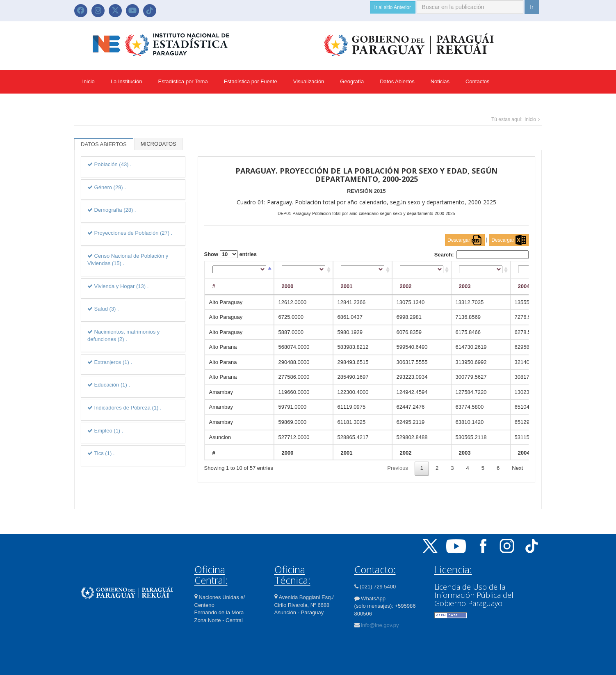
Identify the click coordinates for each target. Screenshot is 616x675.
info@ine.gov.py (380, 625)
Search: (481, 255)
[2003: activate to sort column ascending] (481, 270)
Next (517, 468)
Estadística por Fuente (251, 81)
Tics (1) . (101, 453)
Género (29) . (107, 187)
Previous (398, 468)
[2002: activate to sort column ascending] (422, 270)
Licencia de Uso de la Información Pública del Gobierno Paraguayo (474, 595)
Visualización (309, 81)
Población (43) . (110, 164)
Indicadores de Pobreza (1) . (124, 408)
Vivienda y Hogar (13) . (118, 286)
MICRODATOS (159, 144)
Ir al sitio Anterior (393, 7)
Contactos (478, 81)
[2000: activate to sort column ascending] (303, 270)
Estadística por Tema (183, 81)
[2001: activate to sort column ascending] (363, 270)
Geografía (352, 81)
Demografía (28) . (112, 210)
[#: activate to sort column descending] (239, 270)
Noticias (440, 81)
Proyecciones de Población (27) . (130, 233)
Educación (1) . (109, 385)
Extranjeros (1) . (110, 362)
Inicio (89, 81)
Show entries (231, 254)
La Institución (127, 81)
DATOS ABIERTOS (104, 144)
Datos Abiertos (397, 81)
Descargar (465, 240)
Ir (532, 7)
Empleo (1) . (105, 431)
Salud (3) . (103, 309)
